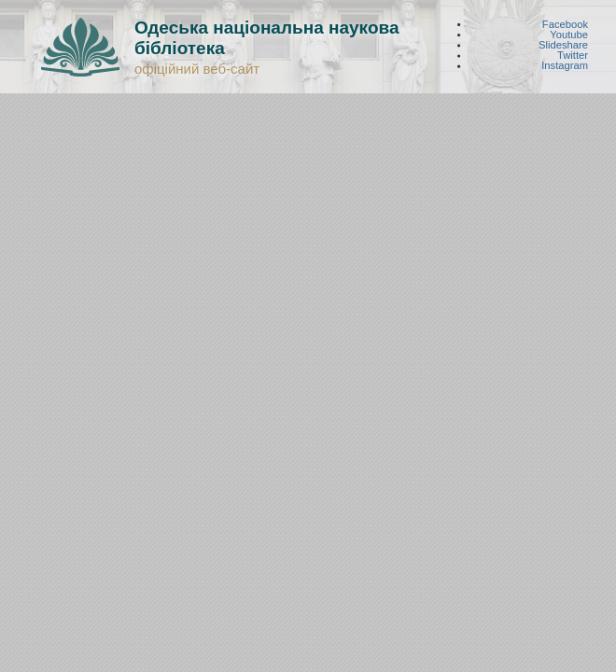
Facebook (565, 24)
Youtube (569, 34)
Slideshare (563, 45)
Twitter (573, 56)
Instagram (565, 66)
